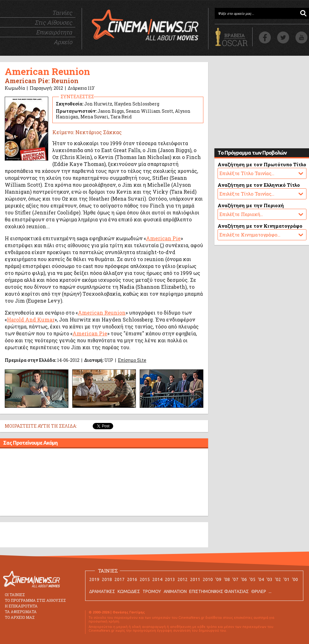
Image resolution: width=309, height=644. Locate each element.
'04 (261, 579)
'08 (227, 579)
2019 (94, 579)
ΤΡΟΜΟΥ (152, 591)
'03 (269, 579)
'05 (252, 579)
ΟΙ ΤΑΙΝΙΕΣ (15, 595)
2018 (107, 579)
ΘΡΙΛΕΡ (259, 591)
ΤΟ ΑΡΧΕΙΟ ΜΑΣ (20, 617)
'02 (278, 579)
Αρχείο (63, 42)
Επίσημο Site (132, 360)
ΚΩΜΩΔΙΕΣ (129, 591)
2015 (145, 579)
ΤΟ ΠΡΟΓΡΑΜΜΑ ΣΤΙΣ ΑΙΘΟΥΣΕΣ (35, 600)
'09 (218, 579)
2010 (208, 579)
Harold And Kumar (31, 319)
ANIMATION (175, 591)
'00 (295, 579)
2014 (157, 579)
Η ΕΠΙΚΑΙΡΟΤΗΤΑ (21, 606)
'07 (235, 579)
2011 (195, 579)
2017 (120, 579)
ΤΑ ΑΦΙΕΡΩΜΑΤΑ (21, 612)
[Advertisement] (104, 483)
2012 (183, 579)
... (270, 591)
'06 (244, 579)
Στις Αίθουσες (53, 22)
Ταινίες (62, 13)
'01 (286, 579)
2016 (132, 579)
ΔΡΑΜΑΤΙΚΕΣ (102, 591)
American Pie (163, 238)
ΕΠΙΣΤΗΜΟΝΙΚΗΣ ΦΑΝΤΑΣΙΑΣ (219, 591)
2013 (170, 579)
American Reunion (102, 313)
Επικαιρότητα (54, 32)
